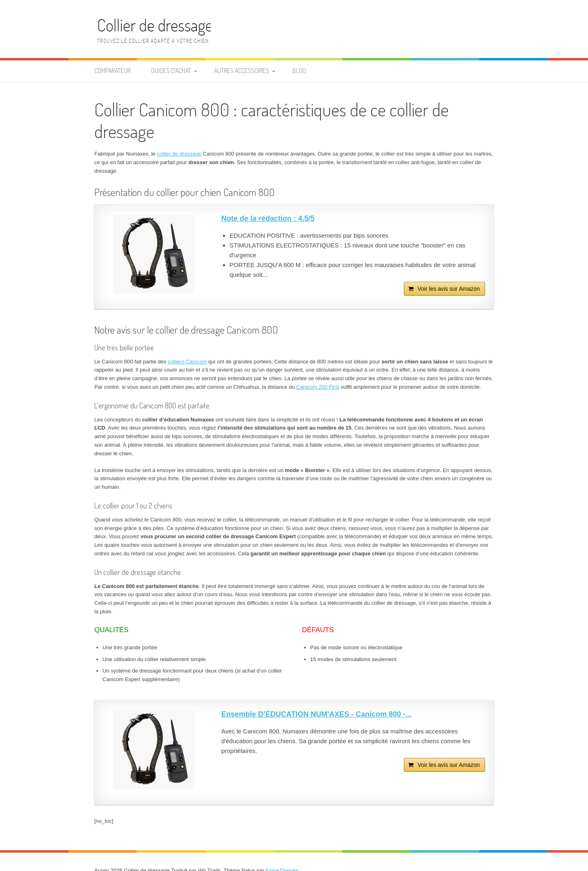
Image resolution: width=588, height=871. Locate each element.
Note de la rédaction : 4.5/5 (268, 218)
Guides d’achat (171, 71)
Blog (299, 71)
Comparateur (112, 71)
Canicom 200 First (317, 387)
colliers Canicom (187, 362)
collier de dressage (179, 154)
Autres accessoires (242, 71)
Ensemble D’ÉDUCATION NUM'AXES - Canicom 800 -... (316, 714)
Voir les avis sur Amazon (449, 289)
